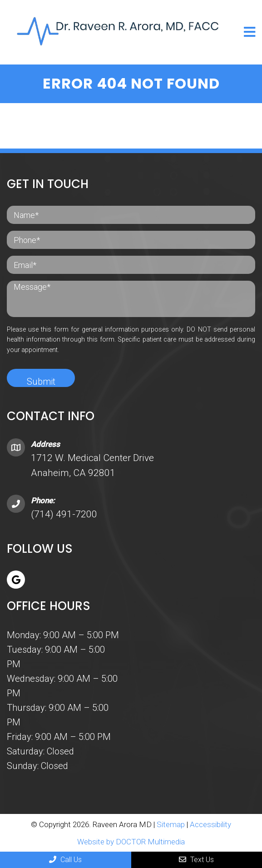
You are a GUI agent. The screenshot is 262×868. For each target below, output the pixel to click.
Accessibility (210, 824)
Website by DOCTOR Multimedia (131, 842)
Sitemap (171, 824)
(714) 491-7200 (64, 514)
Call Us (65, 860)
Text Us (196, 860)
